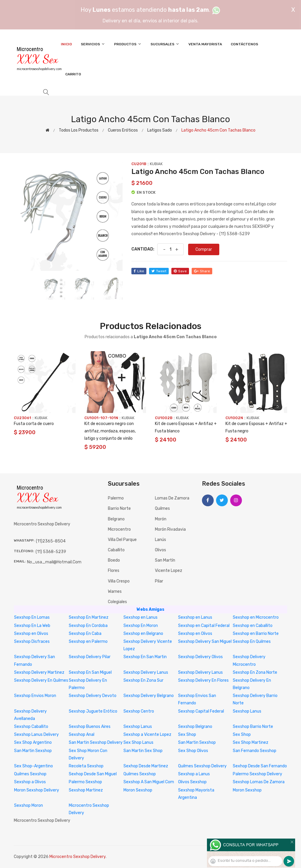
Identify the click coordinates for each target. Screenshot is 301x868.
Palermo (116, 498)
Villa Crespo (119, 581)
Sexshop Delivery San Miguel (205, 642)
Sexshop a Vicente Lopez (147, 735)
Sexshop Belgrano (195, 727)
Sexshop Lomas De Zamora (259, 782)
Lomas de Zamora (172, 498)
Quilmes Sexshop (30, 774)
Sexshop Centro (139, 711)
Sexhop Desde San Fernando (260, 766)
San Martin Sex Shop (143, 751)
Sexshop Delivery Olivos (200, 657)
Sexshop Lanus (247, 711)
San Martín (165, 560)
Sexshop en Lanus (141, 617)
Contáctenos (244, 44)
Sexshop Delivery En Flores (203, 680)
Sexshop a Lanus (194, 774)
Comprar (204, 249)
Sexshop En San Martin (145, 657)
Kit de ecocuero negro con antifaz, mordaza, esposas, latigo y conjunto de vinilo (110, 431)
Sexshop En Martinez (89, 617)
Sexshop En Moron (141, 626)
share (202, 271)
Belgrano (116, 519)
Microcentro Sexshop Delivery (77, 857)
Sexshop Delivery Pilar (90, 657)
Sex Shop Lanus (138, 742)
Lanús (160, 540)
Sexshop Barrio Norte (253, 727)
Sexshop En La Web (32, 626)
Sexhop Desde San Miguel (93, 774)
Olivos (160, 550)
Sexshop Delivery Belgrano (149, 696)
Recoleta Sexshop (86, 766)
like (139, 271)
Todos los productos (79, 130)
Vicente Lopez (169, 571)
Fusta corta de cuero (34, 424)
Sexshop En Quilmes (252, 642)
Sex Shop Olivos (193, 751)
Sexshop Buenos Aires (90, 727)
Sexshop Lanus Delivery (36, 735)
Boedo (114, 560)
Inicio (66, 44)
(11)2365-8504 (51, 541)
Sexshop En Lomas (32, 617)
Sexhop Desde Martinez (146, 766)
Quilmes (162, 508)
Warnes (115, 591)
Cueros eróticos (123, 130)
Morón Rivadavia (170, 529)
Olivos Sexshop (192, 782)
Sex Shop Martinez (251, 742)
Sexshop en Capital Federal (204, 626)
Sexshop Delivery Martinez (39, 672)
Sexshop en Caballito (253, 626)
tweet (159, 271)
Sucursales (165, 44)
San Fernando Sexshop (255, 751)
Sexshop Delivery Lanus (146, 672)
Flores (114, 571)
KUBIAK (156, 164)
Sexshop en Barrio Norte (256, 634)
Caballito (116, 550)
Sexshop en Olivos (31, 634)
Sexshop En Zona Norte (255, 672)
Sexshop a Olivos (30, 782)
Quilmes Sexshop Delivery (202, 766)
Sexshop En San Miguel (90, 672)
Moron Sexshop (138, 790)
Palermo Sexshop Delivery (257, 774)
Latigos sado (160, 130)
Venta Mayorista (205, 44)
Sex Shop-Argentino (34, 766)
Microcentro (119, 529)
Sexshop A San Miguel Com (149, 782)
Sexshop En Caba (85, 634)
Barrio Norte (119, 508)
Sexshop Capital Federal (201, 711)
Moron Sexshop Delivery (37, 790)
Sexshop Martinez (86, 790)
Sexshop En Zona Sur (143, 680)
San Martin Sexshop (197, 742)
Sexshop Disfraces (32, 642)
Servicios (93, 44)
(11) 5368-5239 (51, 552)
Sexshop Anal (82, 735)
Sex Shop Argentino (33, 742)
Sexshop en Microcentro (256, 617)
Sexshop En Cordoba (88, 626)
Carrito (73, 74)
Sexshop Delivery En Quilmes (41, 680)
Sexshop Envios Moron (35, 696)
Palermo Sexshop (85, 782)
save (180, 271)
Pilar (159, 581)
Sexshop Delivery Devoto (93, 696)
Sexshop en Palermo (88, 642)
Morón (161, 519)
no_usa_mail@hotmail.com (54, 562)
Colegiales (117, 602)
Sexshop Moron (29, 805)
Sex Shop (187, 735)
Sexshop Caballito (31, 727)
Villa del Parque (122, 540)
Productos (128, 44)
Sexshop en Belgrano (143, 634)
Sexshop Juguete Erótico (93, 711)
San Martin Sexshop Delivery (96, 742)
